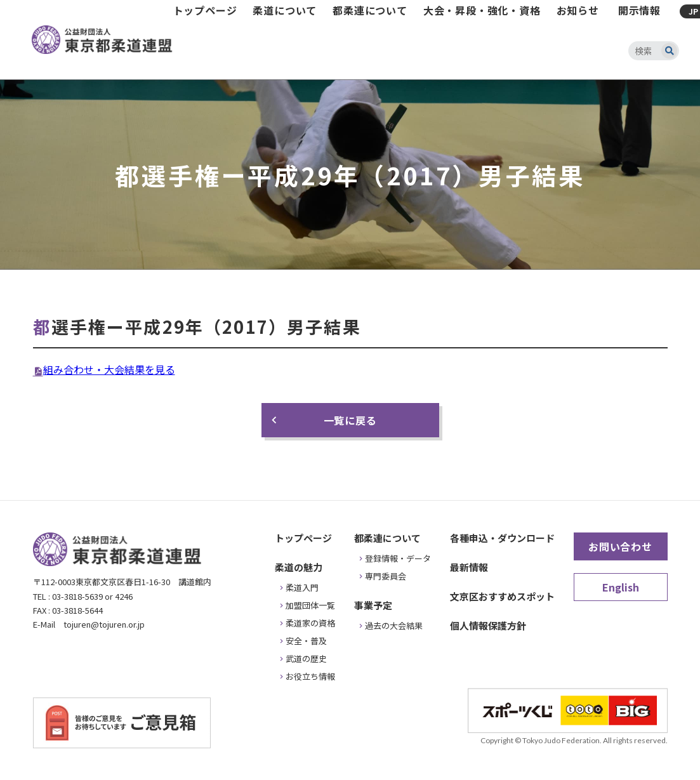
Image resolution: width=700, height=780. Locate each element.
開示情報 (639, 10)
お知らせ (578, 10)
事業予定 (373, 605)
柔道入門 (302, 587)
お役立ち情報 (310, 676)
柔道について (285, 10)
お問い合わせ (620, 546)
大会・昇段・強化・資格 (482, 10)
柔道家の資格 (310, 623)
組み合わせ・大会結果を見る (109, 369)
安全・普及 (306, 641)
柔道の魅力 (299, 567)
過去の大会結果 (394, 625)
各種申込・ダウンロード (502, 538)
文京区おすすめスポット (502, 596)
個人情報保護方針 (488, 625)
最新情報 (469, 567)
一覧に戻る (350, 420)
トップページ (205, 10)
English (621, 587)
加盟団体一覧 (310, 605)
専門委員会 (386, 576)
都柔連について (370, 10)
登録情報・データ (398, 558)
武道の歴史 (306, 658)
